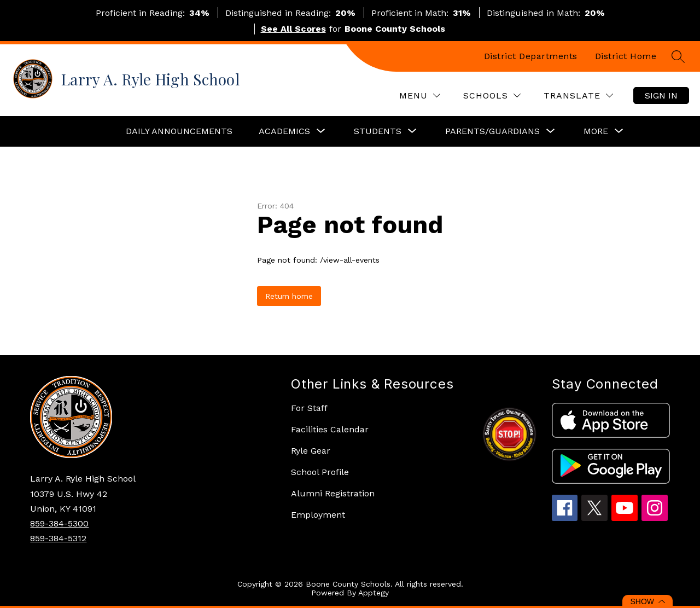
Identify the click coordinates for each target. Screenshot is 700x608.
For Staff (309, 408)
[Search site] (678, 56)
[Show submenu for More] (596, 131)
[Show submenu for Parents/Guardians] (492, 131)
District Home (626, 56)
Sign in (661, 95)
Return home (289, 296)
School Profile (320, 472)
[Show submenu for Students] (378, 131)
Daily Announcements (179, 131)
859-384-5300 (59, 523)
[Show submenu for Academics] (284, 131)
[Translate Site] (578, 95)
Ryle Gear (311, 451)
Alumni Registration (333, 493)
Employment (318, 515)
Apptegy (374, 593)
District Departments (531, 56)
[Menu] (420, 95)
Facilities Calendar (330, 429)
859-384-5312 (58, 538)
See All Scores (293, 29)
